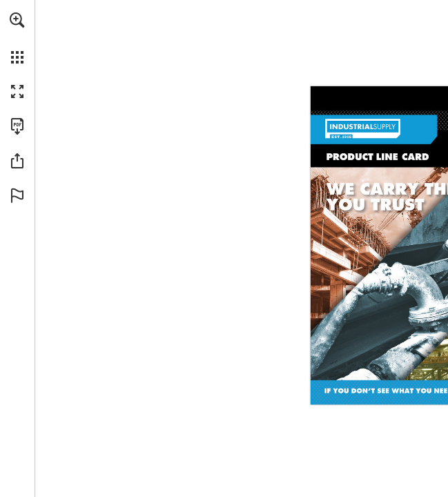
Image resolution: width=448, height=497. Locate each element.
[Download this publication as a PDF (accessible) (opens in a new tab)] (17, 126)
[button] (17, 20)
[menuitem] (17, 38)
